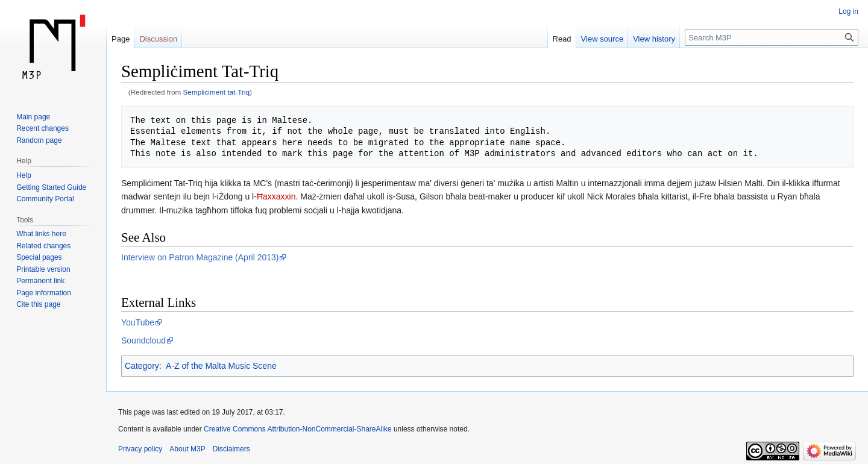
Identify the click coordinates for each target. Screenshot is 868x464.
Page (121, 39)
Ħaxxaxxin (276, 196)
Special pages (39, 257)
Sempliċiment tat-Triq (217, 92)
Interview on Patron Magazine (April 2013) (200, 257)
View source (602, 39)
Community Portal (45, 199)
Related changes (43, 246)
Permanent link (40, 281)
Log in (848, 11)
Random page (39, 140)
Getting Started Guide (51, 187)
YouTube (138, 322)
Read (562, 39)
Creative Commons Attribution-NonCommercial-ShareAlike (297, 429)
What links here (41, 234)
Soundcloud (143, 340)
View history (654, 39)
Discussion (158, 39)
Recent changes (42, 128)
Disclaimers (231, 449)
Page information (44, 293)
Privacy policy (140, 449)
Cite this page (38, 304)
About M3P (187, 449)
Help (24, 175)
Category (142, 366)
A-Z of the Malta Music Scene (221, 366)
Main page (33, 117)
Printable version (43, 269)
